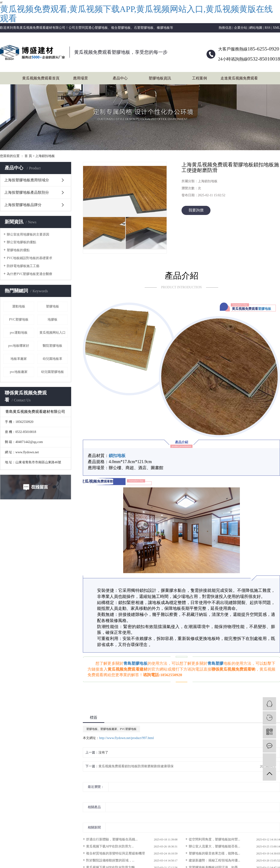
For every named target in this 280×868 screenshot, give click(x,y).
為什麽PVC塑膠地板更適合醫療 (30, 274)
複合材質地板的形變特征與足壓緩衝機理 (115, 853)
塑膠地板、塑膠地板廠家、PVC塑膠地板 (111, 729)
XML (276, 28)
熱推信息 (225, 28)
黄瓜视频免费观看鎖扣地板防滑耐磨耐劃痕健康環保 (136, 766)
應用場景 (80, 78)
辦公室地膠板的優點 (21, 242)
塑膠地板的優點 (18, 250)
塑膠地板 (52, 306)
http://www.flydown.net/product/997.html (126, 738)
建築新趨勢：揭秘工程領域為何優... (215, 860)
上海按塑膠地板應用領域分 (27, 180)
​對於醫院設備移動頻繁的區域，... (110, 860)
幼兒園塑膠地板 (52, 372)
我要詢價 (196, 210)
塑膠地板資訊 (160, 78)
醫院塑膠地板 (52, 346)
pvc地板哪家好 (19, 346)
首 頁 (28, 156)
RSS (268, 28)
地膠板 (52, 320)
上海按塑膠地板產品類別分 (27, 192)
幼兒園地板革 (52, 359)
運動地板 (19, 306)
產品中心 (120, 78)
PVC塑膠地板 (19, 320)
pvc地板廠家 (19, 372)
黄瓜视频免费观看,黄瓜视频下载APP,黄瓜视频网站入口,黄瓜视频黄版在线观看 (136, 14)
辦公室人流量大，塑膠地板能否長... (215, 846)
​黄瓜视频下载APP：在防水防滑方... (110, 846)
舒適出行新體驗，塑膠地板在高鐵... (112, 839)
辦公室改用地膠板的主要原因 (28, 234)
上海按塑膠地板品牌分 (23, 205)
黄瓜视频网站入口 (52, 333)
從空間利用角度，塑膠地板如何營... (215, 839)
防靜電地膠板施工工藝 (23, 266)
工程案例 (199, 78)
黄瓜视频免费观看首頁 (41, 78)
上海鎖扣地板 (45, 156)
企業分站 (241, 28)
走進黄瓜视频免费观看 (239, 78)
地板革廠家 (19, 359)
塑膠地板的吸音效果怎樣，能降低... (215, 853)
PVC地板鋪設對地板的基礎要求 (30, 258)
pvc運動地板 (19, 333)
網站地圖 (256, 28)
